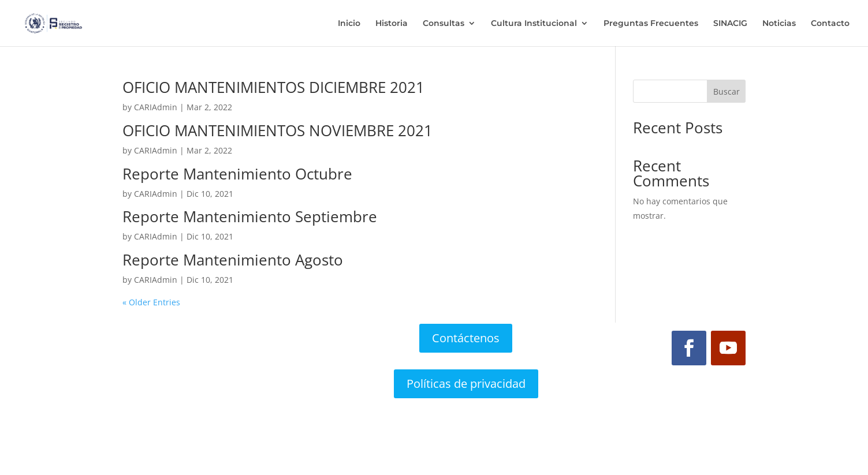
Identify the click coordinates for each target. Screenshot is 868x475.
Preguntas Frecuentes (651, 24)
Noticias (779, 24)
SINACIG (730, 24)
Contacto (830, 24)
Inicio (349, 24)
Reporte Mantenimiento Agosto (233, 260)
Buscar (727, 91)
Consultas (444, 24)
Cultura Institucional (534, 24)
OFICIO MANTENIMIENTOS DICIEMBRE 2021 (273, 87)
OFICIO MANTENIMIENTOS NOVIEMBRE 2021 (277, 130)
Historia (392, 24)
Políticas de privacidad (466, 384)
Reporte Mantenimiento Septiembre (250, 216)
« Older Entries (151, 302)
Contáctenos (466, 338)
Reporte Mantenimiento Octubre (237, 174)
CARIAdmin (156, 107)
